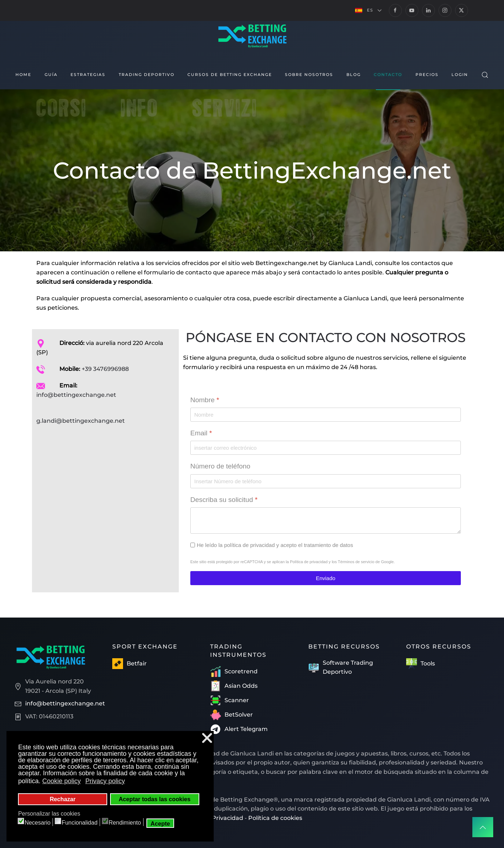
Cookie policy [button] (61, 781)
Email (201, 433)
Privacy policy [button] (105, 781)
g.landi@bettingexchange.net (81, 421)
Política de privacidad (308, 562)
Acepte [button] (160, 824)
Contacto (388, 75)
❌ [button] (207, 738)
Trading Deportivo (147, 75)
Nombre (205, 400)
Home (23, 75)
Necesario (37, 823)
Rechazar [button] (63, 799)
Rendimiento (125, 823)
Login (460, 75)
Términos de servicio (356, 562)
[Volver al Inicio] (252, 35)
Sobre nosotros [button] (309, 75)
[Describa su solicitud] (326, 521)
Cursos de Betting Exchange (230, 75)
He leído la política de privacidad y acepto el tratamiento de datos (275, 545)
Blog (354, 75)
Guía (51, 75)
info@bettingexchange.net (76, 395)
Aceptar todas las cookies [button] (155, 799)
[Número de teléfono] (326, 481)
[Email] (326, 448)
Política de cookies (275, 818)
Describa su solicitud (224, 499)
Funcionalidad (80, 823)
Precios (427, 75)
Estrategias (88, 75)
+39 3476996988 (105, 369)
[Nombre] (326, 415)
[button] (368, 10)
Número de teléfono (220, 466)
